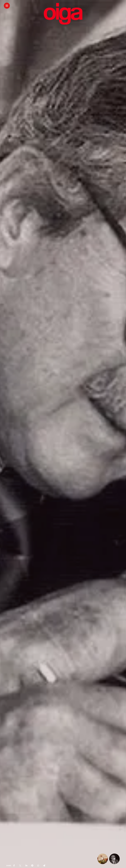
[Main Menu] (7, 6)
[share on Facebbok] (14, 866)
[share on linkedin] (26, 866)
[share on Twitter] (20, 866)
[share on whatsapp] (38, 866)
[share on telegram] (44, 866)
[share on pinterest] (32, 866)
